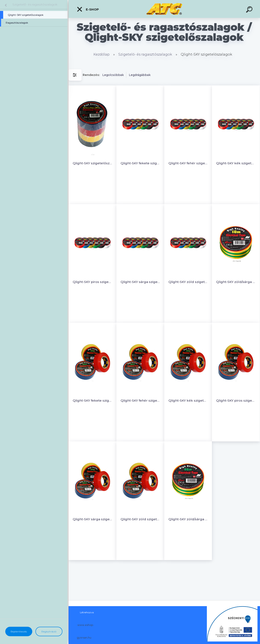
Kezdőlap (102, 54)
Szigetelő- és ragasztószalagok (35, 4)
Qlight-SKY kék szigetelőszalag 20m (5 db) (188, 400)
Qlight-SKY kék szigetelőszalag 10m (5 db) (236, 163)
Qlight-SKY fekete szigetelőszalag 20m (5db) (92, 400)
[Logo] (164, 9)
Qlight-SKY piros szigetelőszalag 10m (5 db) (92, 282)
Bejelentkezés (19, 631)
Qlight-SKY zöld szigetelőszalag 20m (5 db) (140, 519)
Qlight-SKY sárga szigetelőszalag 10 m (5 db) (140, 282)
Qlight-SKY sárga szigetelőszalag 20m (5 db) (92, 519)
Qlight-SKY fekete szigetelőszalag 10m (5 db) (140, 163)
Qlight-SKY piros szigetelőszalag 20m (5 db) (236, 400)
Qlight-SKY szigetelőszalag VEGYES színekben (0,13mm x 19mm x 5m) (92, 163)
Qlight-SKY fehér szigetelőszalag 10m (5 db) (188, 163)
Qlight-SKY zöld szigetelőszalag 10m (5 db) (188, 282)
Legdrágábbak (140, 75)
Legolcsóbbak (113, 75)
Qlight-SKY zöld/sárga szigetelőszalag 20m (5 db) (188, 519)
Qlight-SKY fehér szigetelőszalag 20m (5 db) (140, 400)
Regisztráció (49, 631)
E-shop (88, 9)
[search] (250, 10)
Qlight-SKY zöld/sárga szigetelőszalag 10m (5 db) (236, 282)
